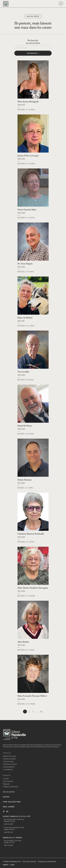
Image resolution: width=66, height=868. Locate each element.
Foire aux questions (12, 802)
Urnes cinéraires (8, 781)
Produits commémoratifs (10, 787)
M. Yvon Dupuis (25, 264)
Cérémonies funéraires (10, 764)
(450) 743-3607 (9, 824)
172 (41, 711)
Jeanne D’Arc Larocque (28, 155)
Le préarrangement (9, 767)
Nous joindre (9, 807)
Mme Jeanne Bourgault (28, 101)
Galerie (6, 797)
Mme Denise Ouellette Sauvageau (33, 588)
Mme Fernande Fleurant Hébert (32, 696)
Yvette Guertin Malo (27, 209)
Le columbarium (8, 769)
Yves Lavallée (23, 372)
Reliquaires (6, 784)
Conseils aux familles (9, 759)
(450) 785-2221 (9, 832)
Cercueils (6, 779)
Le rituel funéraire (8, 761)
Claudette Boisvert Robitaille (31, 534)
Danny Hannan (25, 480)
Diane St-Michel (25, 318)
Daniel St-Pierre (25, 426)
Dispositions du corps (9, 756)
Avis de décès (9, 792)
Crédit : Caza (9, 865)
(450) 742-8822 (9, 845)
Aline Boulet (23, 642)
